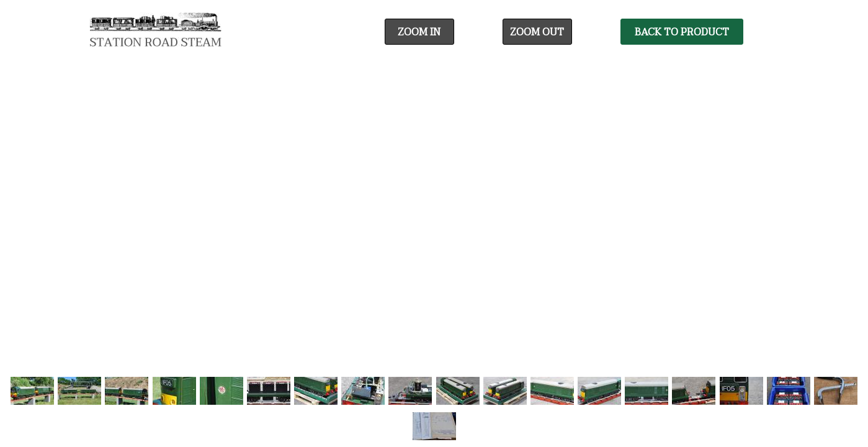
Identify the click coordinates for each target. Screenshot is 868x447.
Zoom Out (537, 32)
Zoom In (419, 32)
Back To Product (682, 32)
